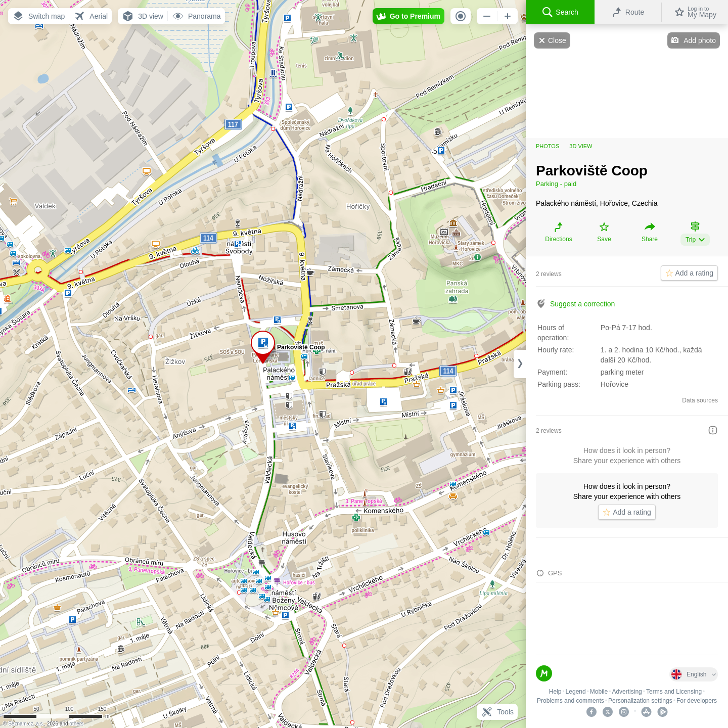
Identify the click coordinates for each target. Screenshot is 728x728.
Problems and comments (571, 701)
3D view (581, 146)
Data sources (700, 400)
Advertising (627, 692)
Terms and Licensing (674, 692)
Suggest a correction (582, 304)
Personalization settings (640, 701)
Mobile (599, 692)
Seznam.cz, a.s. (26, 724)
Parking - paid (556, 184)
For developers (697, 701)
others (76, 724)
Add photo (700, 40)
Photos (548, 146)
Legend (576, 692)
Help (555, 692)
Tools (497, 712)
